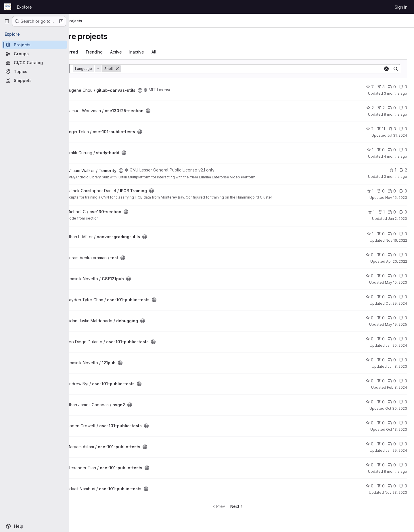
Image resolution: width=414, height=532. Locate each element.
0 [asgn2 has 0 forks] (381, 402)
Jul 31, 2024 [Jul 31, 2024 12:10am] (397, 135)
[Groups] (34, 54)
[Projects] (34, 45)
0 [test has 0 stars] (370, 255)
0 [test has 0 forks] (381, 255)
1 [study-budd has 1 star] (370, 150)
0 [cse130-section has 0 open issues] (403, 212)
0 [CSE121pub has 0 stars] (370, 276)
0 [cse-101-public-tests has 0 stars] (370, 297)
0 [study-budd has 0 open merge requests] (392, 150)
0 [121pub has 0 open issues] (403, 360)
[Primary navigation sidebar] (7, 21)
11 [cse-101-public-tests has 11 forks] (381, 129)
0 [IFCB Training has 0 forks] (381, 191)
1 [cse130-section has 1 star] (371, 212)
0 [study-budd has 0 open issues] (403, 150)
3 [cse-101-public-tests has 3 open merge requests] (392, 129)
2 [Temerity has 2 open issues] (403, 170)
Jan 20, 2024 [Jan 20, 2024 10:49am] (396, 345)
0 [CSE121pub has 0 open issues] (403, 276)
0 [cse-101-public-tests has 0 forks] (381, 297)
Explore (24, 7)
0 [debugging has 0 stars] (370, 318)
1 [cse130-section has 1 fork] (381, 212)
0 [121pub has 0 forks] (381, 360)
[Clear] (386, 69)
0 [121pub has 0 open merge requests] (392, 360)
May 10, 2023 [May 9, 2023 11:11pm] (396, 282)
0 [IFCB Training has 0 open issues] (403, 191)
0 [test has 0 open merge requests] (392, 255)
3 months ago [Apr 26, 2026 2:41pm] (395, 177)
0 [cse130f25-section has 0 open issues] (403, 108)
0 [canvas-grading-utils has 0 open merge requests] (392, 234)
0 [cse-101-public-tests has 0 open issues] (403, 129)
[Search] (266, 69)
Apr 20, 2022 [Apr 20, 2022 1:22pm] (397, 261)
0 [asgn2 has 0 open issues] (403, 402)
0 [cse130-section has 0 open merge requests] (392, 212)
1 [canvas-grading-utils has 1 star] (370, 234)
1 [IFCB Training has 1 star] (370, 191)
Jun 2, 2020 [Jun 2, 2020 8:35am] (397, 219)
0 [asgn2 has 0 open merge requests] (392, 402)
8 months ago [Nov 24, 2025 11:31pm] (395, 471)
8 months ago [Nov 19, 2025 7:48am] (395, 114)
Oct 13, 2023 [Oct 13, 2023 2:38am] (397, 429)
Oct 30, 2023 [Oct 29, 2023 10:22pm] (396, 408)
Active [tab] (144, 52)
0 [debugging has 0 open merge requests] (392, 318)
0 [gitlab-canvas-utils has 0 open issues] (403, 87)
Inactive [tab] (164, 52)
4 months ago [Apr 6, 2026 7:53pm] (395, 156)
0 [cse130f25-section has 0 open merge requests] (392, 108)
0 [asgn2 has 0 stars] (370, 402)
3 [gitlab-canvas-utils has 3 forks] (381, 87)
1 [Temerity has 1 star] (393, 170)
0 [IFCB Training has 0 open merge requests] (392, 191)
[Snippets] (34, 80)
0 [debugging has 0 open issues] (403, 318)
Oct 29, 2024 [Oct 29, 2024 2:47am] (396, 303)
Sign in (401, 7)
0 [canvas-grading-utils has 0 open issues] (403, 234)
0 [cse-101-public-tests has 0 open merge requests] (392, 297)
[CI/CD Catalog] (34, 63)
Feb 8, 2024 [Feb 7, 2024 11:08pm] (397, 387)
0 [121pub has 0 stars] (370, 360)
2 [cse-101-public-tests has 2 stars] (370, 129)
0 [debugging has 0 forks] (381, 318)
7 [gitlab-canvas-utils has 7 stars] (370, 87)
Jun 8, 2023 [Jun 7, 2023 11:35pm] (397, 366)
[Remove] (145, 69)
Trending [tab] (122, 52)
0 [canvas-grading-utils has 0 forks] (381, 234)
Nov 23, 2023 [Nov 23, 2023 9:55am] (396, 492)
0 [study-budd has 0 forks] (381, 150)
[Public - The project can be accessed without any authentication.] (168, 90)
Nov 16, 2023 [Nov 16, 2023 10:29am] (396, 198)
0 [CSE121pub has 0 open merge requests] (392, 276)
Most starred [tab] (93, 52)
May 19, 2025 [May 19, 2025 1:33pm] (396, 324)
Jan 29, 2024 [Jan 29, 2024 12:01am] (396, 450)
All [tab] (182, 52)
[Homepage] (8, 7)
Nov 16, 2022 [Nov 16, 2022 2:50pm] (396, 240)
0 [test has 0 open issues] (403, 255)
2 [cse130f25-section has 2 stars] (370, 108)
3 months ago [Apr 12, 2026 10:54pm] (395, 93)
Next (251, 506)
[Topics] (34, 71)
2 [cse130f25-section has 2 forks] (381, 108)
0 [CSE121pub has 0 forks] (381, 276)
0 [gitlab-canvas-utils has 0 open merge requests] (392, 87)
